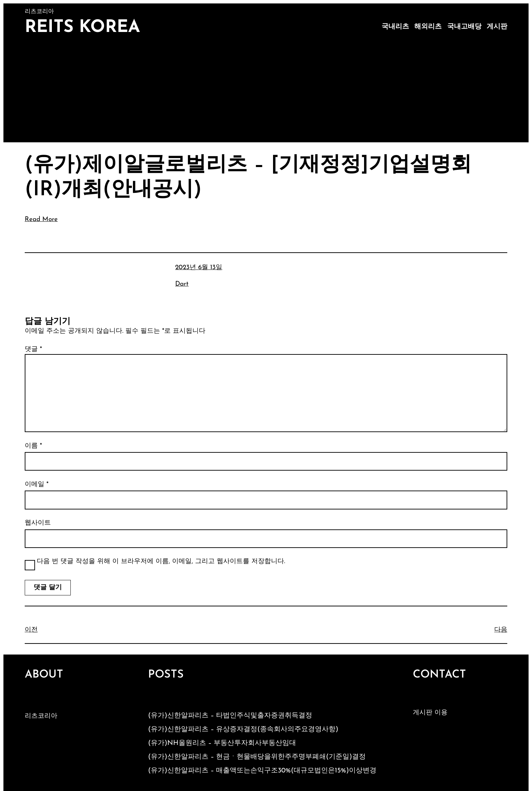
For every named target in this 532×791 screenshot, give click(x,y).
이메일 (37, 485)
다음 (501, 630)
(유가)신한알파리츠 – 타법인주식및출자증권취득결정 (230, 716)
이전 (31, 630)
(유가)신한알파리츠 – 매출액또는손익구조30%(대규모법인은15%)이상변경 (262, 771)
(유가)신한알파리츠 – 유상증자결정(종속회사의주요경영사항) (243, 729)
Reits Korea (82, 28)
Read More (41, 219)
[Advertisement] (266, 91)
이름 (33, 446)
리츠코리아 (41, 716)
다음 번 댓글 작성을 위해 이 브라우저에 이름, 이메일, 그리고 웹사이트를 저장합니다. (161, 562)
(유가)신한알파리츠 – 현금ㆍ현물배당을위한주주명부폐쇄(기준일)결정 (257, 757)
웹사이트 (38, 523)
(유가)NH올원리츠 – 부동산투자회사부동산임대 (222, 743)
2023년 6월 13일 (199, 268)
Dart (182, 284)
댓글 (33, 349)
